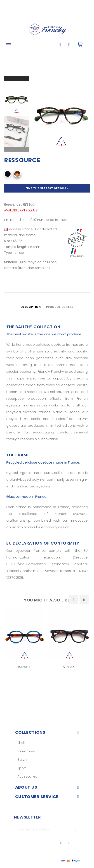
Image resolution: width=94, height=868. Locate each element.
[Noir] (8, 174)
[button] (60, 45)
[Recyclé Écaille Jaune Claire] (17, 174)
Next (16, 79)
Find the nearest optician (47, 188)
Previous (16, 149)
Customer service (37, 797)
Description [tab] (31, 307)
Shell (21, 743)
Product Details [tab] (60, 307)
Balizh (22, 760)
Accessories (27, 776)
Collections (30, 732)
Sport (22, 768)
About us (26, 787)
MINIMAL (69, 667)
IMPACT (25, 667)
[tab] (47, 732)
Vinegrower (26, 751)
